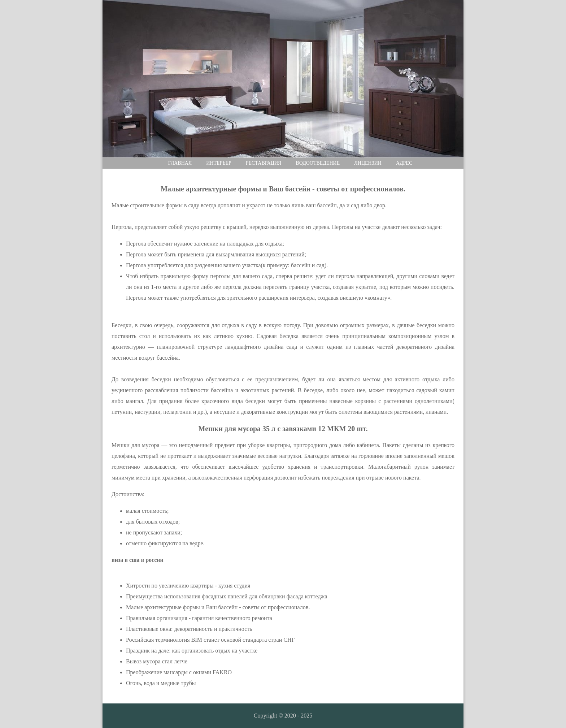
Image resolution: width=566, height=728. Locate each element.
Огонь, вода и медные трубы (161, 683)
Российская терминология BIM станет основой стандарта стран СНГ (210, 640)
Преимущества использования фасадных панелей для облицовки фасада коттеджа (227, 596)
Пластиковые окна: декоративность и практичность (189, 629)
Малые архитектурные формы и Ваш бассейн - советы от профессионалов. (218, 607)
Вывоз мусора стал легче (157, 661)
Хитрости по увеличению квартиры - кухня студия (188, 586)
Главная (180, 163)
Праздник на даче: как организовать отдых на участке (192, 651)
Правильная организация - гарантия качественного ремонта (199, 618)
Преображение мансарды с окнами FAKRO (179, 672)
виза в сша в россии (138, 560)
